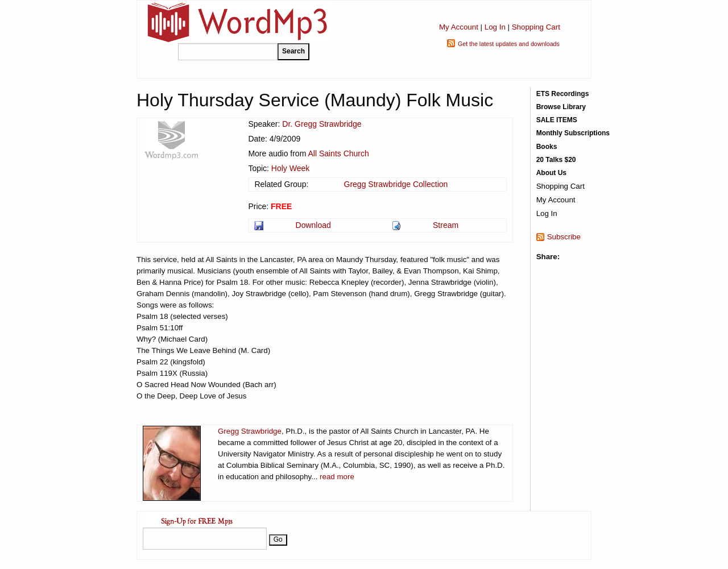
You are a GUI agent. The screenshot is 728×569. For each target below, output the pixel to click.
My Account (459, 27)
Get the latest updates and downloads (509, 44)
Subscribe (564, 237)
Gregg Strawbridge (250, 431)
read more (337, 477)
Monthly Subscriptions (573, 133)
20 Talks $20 (556, 160)
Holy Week (290, 168)
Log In (495, 27)
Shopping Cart (536, 27)
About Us (551, 173)
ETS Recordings (563, 94)
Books (547, 147)
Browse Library (561, 107)
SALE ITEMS (557, 120)
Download (313, 225)
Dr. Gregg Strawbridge (322, 124)
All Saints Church (338, 153)
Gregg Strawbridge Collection (396, 184)
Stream (446, 225)
